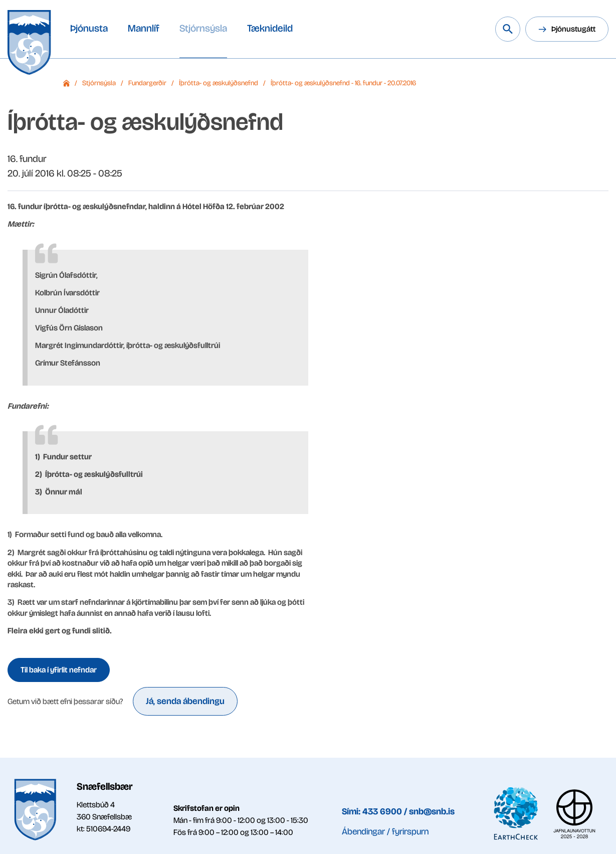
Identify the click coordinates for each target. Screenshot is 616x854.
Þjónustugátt (573, 29)
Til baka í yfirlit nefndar (59, 670)
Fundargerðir (147, 83)
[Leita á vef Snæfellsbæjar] (508, 29)
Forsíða (66, 83)
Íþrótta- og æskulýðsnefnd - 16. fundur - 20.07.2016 (343, 83)
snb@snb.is (432, 811)
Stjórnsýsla (99, 83)
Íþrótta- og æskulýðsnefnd (219, 83)
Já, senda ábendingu (185, 701)
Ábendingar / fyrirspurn (385, 831)
